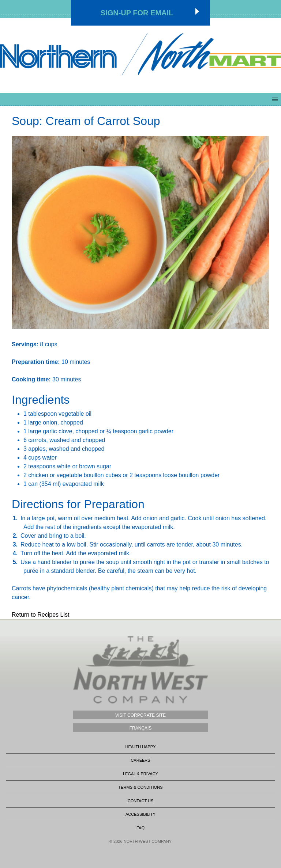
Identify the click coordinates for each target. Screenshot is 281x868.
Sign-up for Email (137, 13)
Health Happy (141, 747)
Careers (140, 760)
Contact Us (141, 801)
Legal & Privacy (140, 774)
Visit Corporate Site (140, 715)
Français (141, 728)
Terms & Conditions (140, 787)
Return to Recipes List (40, 615)
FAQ (140, 828)
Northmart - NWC (140, 54)
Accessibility (140, 814)
